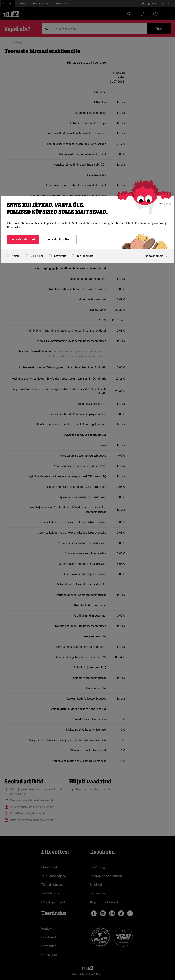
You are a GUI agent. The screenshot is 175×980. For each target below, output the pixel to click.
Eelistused (35, 256)
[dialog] (87, 229)
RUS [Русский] (169, 204)
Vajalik (14, 256)
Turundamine (82, 256)
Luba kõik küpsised (23, 239)
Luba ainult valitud (59, 239)
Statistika (58, 256)
